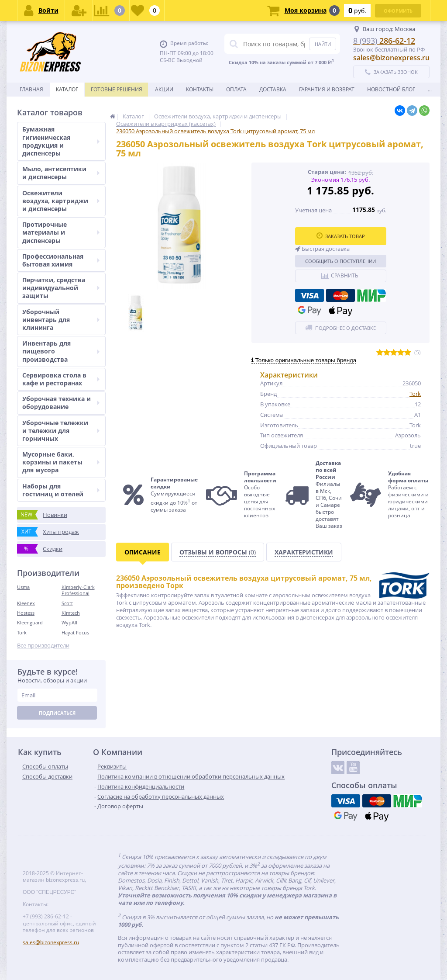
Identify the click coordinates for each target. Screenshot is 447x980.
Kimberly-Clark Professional (78, 590)
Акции (164, 89)
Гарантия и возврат (327, 89)
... (430, 89)
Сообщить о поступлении (340, 261)
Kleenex (26, 603)
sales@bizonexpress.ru (391, 58)
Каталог (67, 89)
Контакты (200, 89)
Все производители (43, 646)
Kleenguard (30, 622)
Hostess (26, 613)
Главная (31, 89)
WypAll (69, 622)
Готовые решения (117, 89)
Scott (67, 603)
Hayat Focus (75, 632)
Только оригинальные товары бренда (304, 360)
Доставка (273, 89)
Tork (22, 632)
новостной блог (391, 89)
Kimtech (71, 613)
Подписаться (57, 713)
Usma (23, 587)
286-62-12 (384, 41)
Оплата (236, 89)
